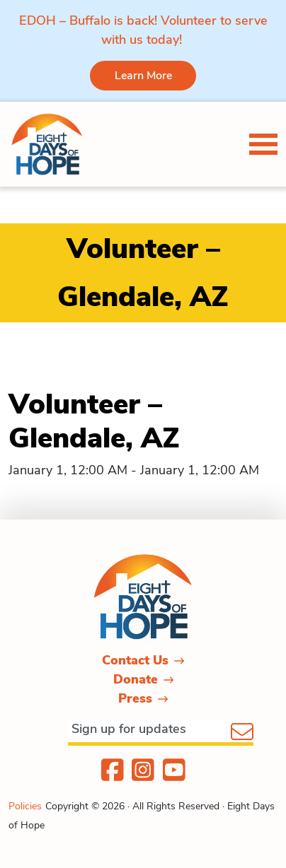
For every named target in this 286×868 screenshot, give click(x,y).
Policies (25, 806)
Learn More (143, 76)
